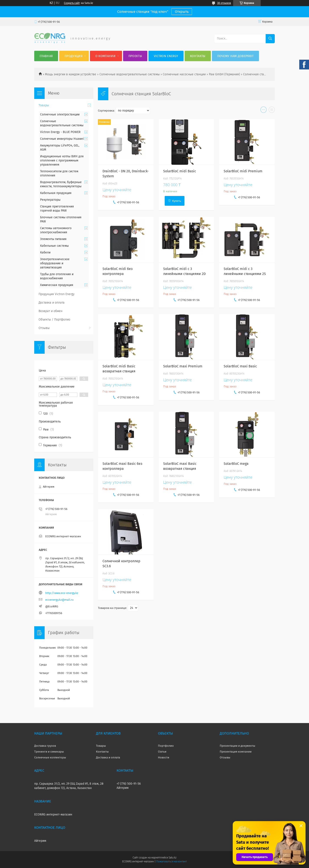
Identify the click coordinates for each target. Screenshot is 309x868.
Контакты (198, 56)
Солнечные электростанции (60, 114)
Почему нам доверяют (236, 56)
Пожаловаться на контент (172, 861)
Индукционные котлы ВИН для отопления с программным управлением (62, 160)
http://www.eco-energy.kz (62, 593)
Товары (44, 105)
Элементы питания (53, 239)
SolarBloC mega (236, 464)
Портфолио (166, 746)
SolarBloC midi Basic (180, 171)
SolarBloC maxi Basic (240, 366)
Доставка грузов (45, 746)
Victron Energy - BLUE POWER (60, 132)
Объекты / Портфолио (54, 320)
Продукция (73, 56)
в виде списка (272, 111)
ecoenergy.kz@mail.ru (59, 600)
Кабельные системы (54, 246)
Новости (164, 757)
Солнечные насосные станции (184, 74)
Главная (46, 56)
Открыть (182, 12)
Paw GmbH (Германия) (224, 74)
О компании (105, 56)
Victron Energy (166, 56)
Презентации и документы (237, 746)
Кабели (45, 252)
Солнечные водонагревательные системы (130, 74)
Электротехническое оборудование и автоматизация (55, 263)
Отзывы (44, 328)
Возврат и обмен (50, 311)
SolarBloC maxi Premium (183, 366)
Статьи (162, 752)
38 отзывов (224, 3)
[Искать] (270, 39)
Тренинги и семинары (49, 752)
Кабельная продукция (56, 193)
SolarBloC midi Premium (243, 171)
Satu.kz (172, 858)
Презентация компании (236, 752)
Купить (177, 201)
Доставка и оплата (52, 303)
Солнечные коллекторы (50, 757)
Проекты (135, 56)
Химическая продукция (57, 285)
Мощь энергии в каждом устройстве (71, 74)
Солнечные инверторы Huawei (62, 139)
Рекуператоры (50, 200)
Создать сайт (72, 3)
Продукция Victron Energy (57, 294)
